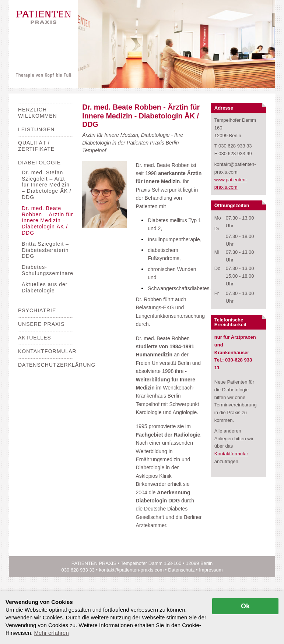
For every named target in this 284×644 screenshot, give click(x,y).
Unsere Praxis (41, 324)
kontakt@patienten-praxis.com (132, 570)
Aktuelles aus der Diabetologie (45, 287)
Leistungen (36, 129)
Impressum (211, 570)
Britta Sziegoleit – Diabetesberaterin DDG (45, 250)
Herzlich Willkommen (38, 113)
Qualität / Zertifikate (36, 146)
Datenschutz (181, 570)
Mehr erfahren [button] (52, 633)
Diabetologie (39, 163)
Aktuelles (35, 338)
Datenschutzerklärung (57, 365)
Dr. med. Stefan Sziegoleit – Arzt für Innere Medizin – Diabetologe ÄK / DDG (47, 185)
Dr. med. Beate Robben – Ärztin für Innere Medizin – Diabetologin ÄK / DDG (48, 220)
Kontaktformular (47, 351)
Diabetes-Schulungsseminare (48, 270)
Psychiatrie (37, 310)
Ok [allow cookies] (245, 606)
